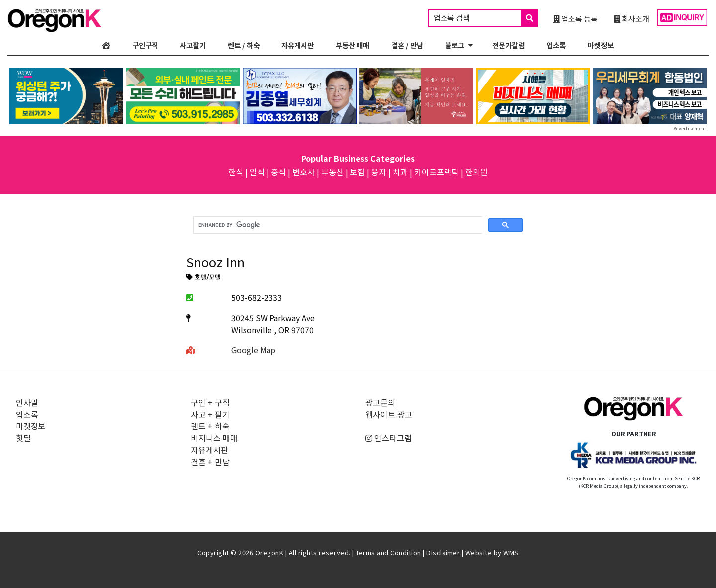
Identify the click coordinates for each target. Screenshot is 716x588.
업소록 (556, 45)
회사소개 (631, 18)
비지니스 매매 (214, 438)
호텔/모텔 (204, 278)
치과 (400, 172)
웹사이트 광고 (389, 414)
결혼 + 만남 (210, 462)
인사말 (27, 402)
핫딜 (23, 438)
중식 (278, 172)
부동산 (332, 172)
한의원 (477, 172)
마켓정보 (601, 45)
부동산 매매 (353, 45)
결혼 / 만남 (407, 45)
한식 (236, 172)
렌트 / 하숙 (244, 45)
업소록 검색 (486, 18)
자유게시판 (298, 45)
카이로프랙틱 (437, 172)
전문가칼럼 (508, 45)
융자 (379, 172)
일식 (257, 172)
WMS (511, 552)
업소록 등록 (576, 18)
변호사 (304, 172)
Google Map (253, 350)
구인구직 (145, 45)
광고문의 (380, 402)
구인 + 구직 (210, 402)
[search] (337, 225)
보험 (358, 172)
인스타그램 (389, 438)
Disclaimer (443, 552)
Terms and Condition (388, 552)
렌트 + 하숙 (210, 426)
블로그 (455, 45)
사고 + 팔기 (210, 414)
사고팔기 (193, 45)
